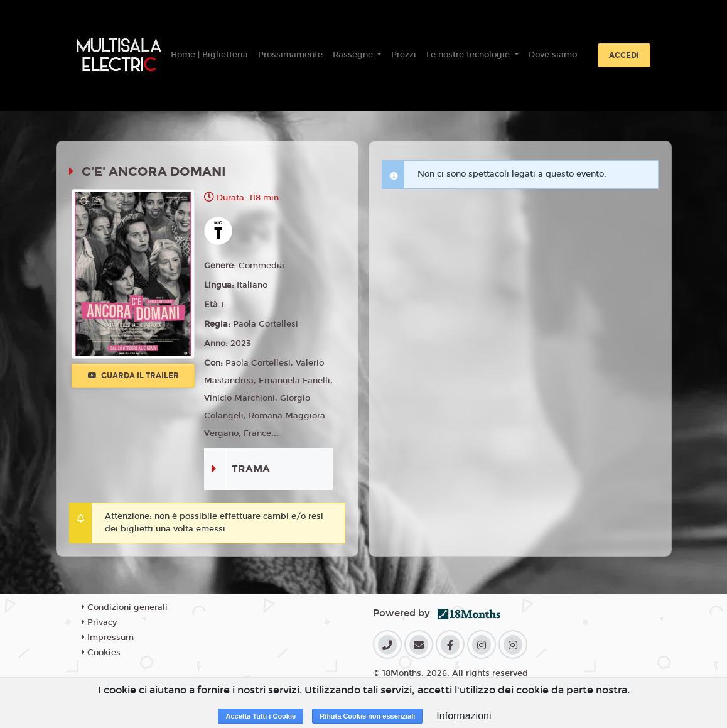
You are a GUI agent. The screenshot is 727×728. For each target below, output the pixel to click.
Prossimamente (290, 55)
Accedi (624, 55)
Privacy (99, 622)
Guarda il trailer (133, 376)
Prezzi (404, 55)
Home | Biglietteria (209, 55)
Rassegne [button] (354, 55)
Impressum (108, 638)
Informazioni (464, 716)
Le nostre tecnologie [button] (469, 55)
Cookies (101, 653)
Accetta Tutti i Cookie (261, 716)
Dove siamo (553, 55)
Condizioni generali (125, 607)
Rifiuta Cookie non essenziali (367, 716)
